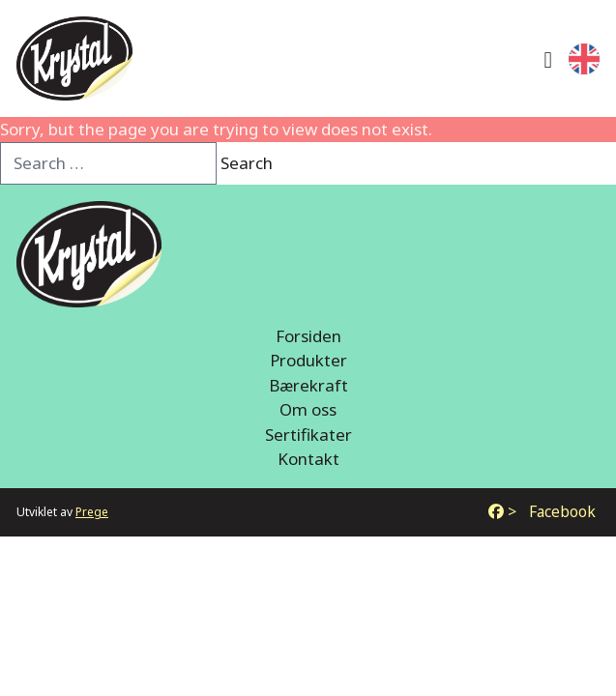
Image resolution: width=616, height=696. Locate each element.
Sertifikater (308, 435)
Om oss (308, 409)
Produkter (308, 360)
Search (247, 163)
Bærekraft (308, 385)
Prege (92, 512)
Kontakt (308, 459)
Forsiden (308, 336)
